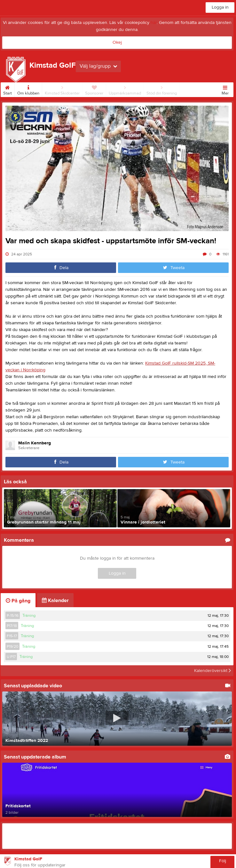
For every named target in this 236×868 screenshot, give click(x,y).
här (154, 23)
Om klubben (28, 89)
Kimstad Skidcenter (62, 89)
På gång (18, 601)
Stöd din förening (162, 89)
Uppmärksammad (125, 89)
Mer (225, 89)
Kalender (55, 600)
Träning (29, 615)
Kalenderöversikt (212, 671)
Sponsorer (94, 89)
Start (8, 89)
